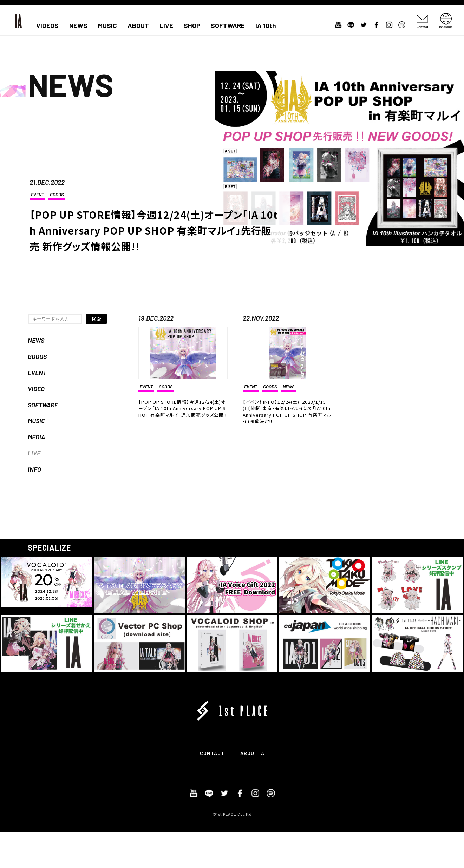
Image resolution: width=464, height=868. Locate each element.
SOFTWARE (228, 26)
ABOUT (138, 26)
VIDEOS (47, 26)
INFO (34, 469)
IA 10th (266, 26)
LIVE (166, 26)
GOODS (57, 195)
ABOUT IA (252, 753)
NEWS (78, 26)
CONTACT (212, 753)
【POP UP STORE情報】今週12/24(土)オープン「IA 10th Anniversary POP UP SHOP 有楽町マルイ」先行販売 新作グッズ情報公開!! (154, 230)
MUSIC (107, 26)
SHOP (192, 26)
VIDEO (36, 389)
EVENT (37, 195)
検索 (96, 319)
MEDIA (36, 437)
